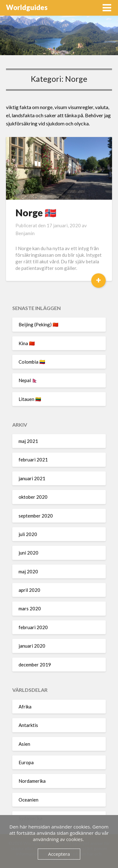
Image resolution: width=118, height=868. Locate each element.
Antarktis (28, 725)
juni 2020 (28, 553)
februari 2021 (33, 460)
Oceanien (28, 800)
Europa (26, 762)
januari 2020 (32, 646)
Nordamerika (32, 781)
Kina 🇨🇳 (27, 343)
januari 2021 (32, 478)
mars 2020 (30, 608)
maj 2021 (28, 441)
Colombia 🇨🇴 (32, 362)
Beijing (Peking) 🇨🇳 (39, 324)
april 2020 (29, 590)
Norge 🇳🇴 (36, 213)
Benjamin (25, 233)
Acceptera (59, 854)
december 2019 (35, 665)
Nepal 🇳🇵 (28, 380)
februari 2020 (33, 627)
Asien (24, 744)
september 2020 (36, 516)
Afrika (25, 707)
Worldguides (27, 7)
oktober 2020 (33, 497)
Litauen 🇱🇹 (30, 399)
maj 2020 (28, 571)
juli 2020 (28, 534)
